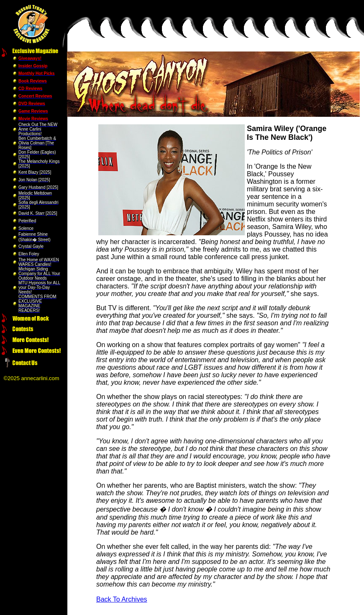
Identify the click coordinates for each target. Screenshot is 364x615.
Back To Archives (122, 599)
